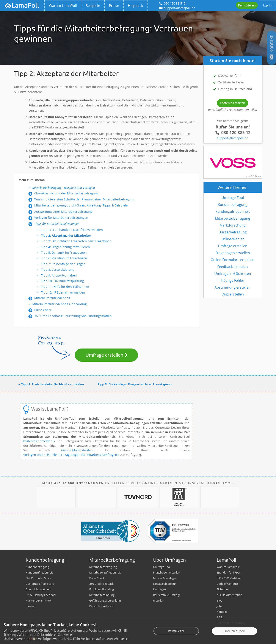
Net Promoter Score (38, 578)
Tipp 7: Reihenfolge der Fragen (63, 264)
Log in (267, 5)
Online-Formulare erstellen (233, 260)
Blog (220, 600)
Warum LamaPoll (63, 6)
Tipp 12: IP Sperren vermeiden (63, 292)
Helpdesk (135, 6)
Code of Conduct (227, 584)
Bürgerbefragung (233, 232)
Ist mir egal (176, 639)
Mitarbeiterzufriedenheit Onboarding (60, 304)
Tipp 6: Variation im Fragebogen (64, 258)
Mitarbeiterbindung (102, 595)
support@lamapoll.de (233, 138)
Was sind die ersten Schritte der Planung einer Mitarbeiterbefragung (84, 199)
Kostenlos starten (233, 103)
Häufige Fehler (233, 280)
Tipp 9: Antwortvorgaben (59, 275)
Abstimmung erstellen (233, 287)
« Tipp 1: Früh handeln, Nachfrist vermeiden (51, 384)
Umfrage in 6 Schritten (233, 274)
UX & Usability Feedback (41, 595)
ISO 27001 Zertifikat (229, 578)
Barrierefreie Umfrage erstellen (167, 598)
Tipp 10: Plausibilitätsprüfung (62, 281)
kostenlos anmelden (38, 441)
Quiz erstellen (233, 294)
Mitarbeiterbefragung (233, 218)
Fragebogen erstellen (233, 253)
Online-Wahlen (233, 239)
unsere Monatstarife (76, 450)
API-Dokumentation (230, 595)
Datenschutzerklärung (231, 623)
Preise (114, 6)
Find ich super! (234, 639)
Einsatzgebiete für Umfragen (165, 586)
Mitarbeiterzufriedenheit (52, 298)
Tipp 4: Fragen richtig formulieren (65, 247)
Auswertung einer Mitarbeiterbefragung (63, 212)
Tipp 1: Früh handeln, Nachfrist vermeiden (72, 230)
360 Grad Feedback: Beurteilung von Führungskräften (73, 316)
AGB (219, 617)
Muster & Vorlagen (165, 578)
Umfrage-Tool (233, 198)
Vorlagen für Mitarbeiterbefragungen (61, 218)
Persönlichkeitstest (101, 606)
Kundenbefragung (233, 205)
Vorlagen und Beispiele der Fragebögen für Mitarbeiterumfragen (70, 455)
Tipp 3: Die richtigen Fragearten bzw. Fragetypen (76, 241)
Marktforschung (233, 225)
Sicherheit (223, 589)
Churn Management (39, 589)
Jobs (219, 606)
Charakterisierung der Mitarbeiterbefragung (66, 193)
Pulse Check (43, 310)
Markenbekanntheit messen (38, 603)
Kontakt (222, 612)
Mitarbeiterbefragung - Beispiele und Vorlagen (64, 188)
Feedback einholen (233, 267)
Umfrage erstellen (104, 355)
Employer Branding (102, 589)
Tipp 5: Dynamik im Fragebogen (64, 252)
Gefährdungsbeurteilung (105, 600)
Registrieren (247, 5)
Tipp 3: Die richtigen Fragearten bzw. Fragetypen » (135, 384)
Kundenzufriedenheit (233, 211)
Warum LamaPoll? (228, 567)
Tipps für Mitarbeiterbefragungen (57, 224)
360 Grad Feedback (101, 584)
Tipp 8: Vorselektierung (58, 270)
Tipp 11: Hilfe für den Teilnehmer (65, 287)
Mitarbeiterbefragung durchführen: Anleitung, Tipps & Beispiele (81, 205)
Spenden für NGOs (229, 572)
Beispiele (93, 6)
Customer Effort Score (40, 584)
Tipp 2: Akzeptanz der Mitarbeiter (66, 235)
